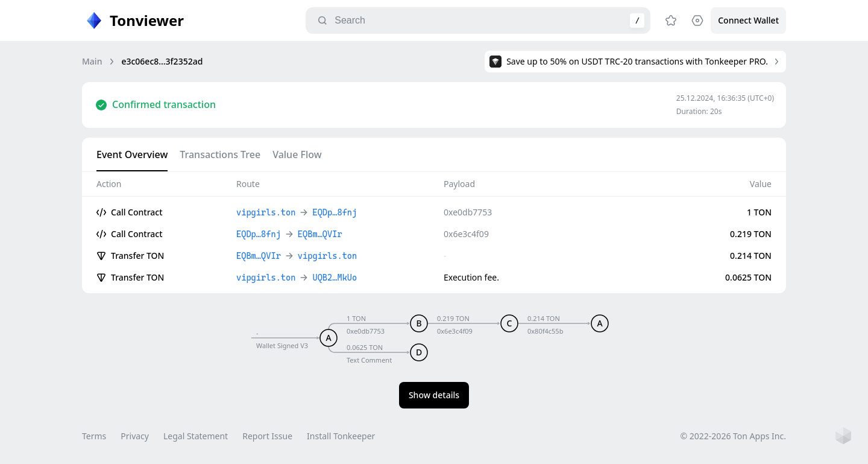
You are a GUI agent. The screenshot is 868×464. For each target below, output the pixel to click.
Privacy (135, 436)
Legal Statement (196, 436)
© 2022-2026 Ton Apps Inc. (733, 436)
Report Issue (267, 436)
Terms (94, 436)
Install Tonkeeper (341, 436)
